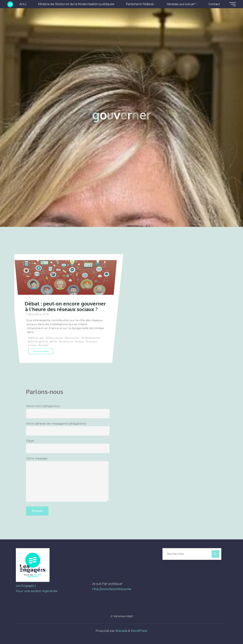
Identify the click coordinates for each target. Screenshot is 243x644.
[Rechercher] (215, 554)
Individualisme (91, 338)
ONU (54, 342)
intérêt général (39, 342)
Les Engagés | (26, 586)
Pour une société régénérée (37, 591)
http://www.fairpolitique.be (112, 589)
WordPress (139, 631)
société (44, 345)
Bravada (121, 631)
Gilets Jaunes (55, 338)
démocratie (37, 338)
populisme (67, 342)
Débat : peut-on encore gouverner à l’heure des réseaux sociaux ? (65, 306)
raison (80, 342)
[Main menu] (232, 4)
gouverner (73, 338)
